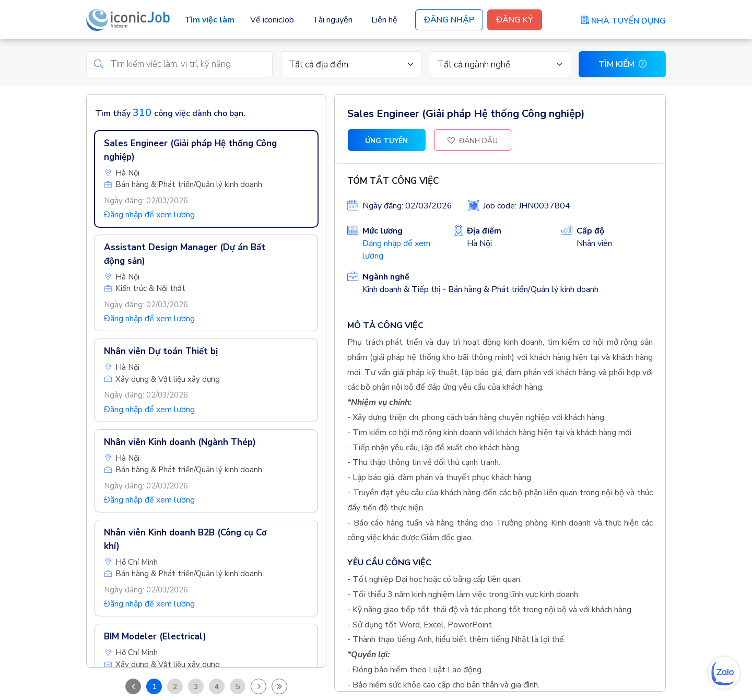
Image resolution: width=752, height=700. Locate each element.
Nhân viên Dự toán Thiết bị (161, 352)
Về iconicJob (272, 20)
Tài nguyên (333, 20)
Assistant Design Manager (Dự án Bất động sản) (185, 255)
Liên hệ (384, 20)
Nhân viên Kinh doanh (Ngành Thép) (180, 443)
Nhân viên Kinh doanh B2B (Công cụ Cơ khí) (185, 540)
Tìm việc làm (209, 20)
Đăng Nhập (449, 20)
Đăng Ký (515, 20)
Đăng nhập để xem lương (149, 215)
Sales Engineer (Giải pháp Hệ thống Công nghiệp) (190, 151)
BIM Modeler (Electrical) (155, 637)
